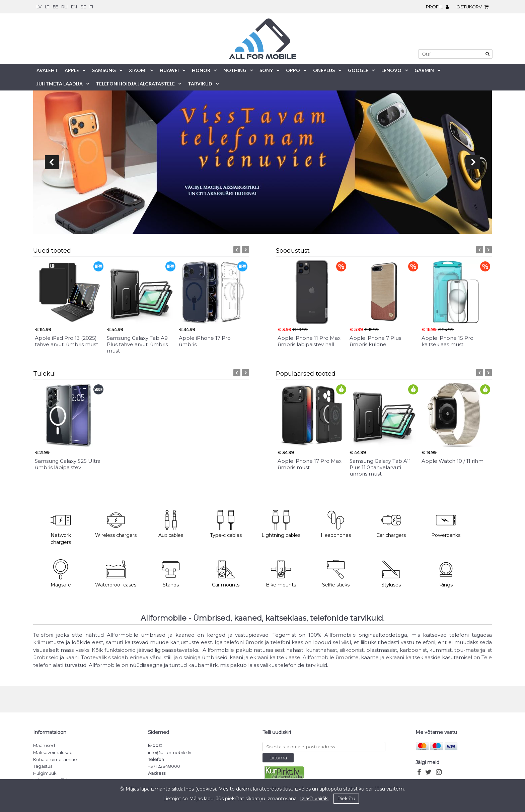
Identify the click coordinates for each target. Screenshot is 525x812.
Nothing (235, 70)
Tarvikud (200, 84)
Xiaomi (138, 70)
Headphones (336, 524)
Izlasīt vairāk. (314, 799)
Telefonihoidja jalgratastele (135, 84)
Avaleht (47, 70)
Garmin (424, 70)
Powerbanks (446, 524)
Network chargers (61, 528)
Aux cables (171, 524)
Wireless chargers (116, 524)
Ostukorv (474, 7)
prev (52, 162)
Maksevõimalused (53, 752)
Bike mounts (281, 574)
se (83, 7)
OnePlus (324, 70)
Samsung (104, 70)
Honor (201, 70)
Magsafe (61, 574)
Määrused (44, 745)
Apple (72, 70)
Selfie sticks (336, 574)
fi (91, 7)
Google (358, 70)
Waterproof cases (116, 574)
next (473, 162)
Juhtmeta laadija (60, 84)
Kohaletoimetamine (55, 759)
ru (64, 7)
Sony (266, 70)
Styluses (391, 574)
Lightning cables (281, 524)
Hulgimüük (45, 773)
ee (55, 7)
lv (39, 7)
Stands (171, 574)
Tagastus (43, 766)
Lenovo (391, 70)
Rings (446, 574)
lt (47, 7)
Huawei (169, 70)
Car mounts (226, 574)
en (74, 7)
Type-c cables (226, 524)
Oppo (293, 70)
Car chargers (391, 524)
